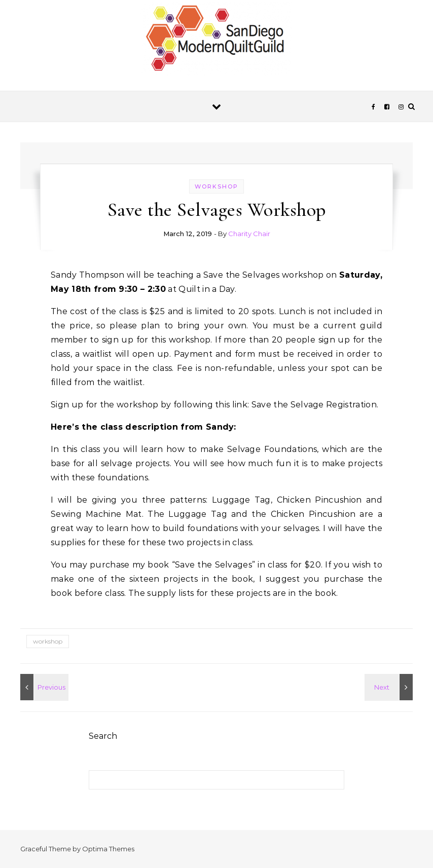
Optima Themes (108, 849)
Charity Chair (249, 234)
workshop (216, 186)
